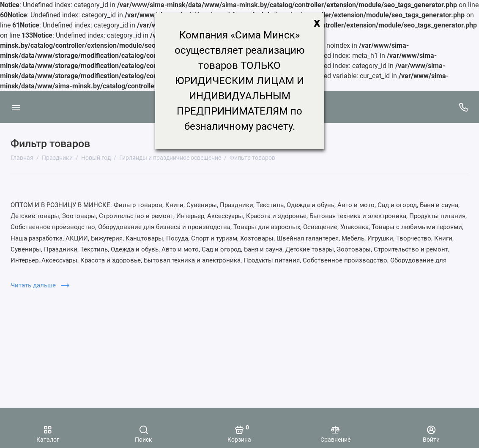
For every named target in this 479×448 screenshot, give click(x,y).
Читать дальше (40, 285)
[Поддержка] (463, 107)
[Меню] (16, 107)
